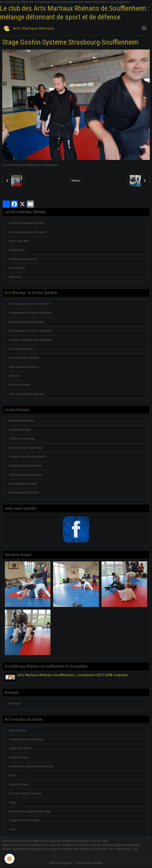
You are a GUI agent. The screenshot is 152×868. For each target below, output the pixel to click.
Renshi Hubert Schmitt (24, 493)
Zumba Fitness (19, 757)
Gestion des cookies (89, 863)
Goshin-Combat (20, 385)
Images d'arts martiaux (24, 820)
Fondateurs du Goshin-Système (30, 313)
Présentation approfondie (26, 322)
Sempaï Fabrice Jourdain (25, 466)
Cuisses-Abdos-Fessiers (25, 793)
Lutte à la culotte (20, 748)
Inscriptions (17, 268)
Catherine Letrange (22, 439)
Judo (12, 829)
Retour (76, 181)
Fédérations (17, 250)
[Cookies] (9, 859)
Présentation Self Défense (26, 739)
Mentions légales (61, 863)
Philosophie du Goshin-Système (30, 331)
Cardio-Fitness (19, 784)
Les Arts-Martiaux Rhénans (27, 223)
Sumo (13, 775)
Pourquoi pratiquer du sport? (28, 232)
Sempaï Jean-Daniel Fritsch (27, 457)
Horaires (15, 376)
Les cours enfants (21, 349)
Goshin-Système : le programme (30, 340)
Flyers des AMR (19, 241)
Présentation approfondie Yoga (30, 811)
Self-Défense (18, 731)
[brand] (30, 28)
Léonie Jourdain (20, 430)
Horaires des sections (23, 259)
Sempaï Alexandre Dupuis (26, 475)
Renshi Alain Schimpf (23, 484)
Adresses (15, 277)
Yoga (12, 802)
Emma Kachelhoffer (22, 421)
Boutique (15, 704)
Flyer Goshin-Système (24, 367)
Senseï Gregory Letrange (26, 448)
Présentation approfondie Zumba (31, 766)
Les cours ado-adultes (24, 358)
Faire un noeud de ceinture (27, 394)
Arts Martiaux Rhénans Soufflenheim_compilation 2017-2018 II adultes (73, 675)
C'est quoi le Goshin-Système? (29, 304)
